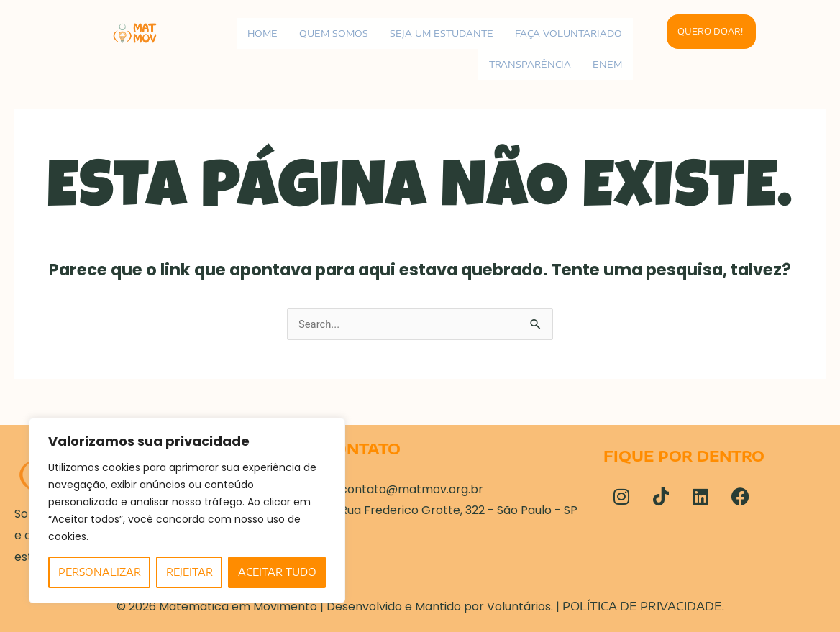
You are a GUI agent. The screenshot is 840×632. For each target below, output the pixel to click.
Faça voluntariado (567, 33)
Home (256, 33)
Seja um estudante (438, 33)
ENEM (607, 64)
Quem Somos (329, 33)
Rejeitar (190, 572)
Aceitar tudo (277, 572)
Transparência (529, 64)
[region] (187, 510)
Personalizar (100, 572)
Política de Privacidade (642, 606)
